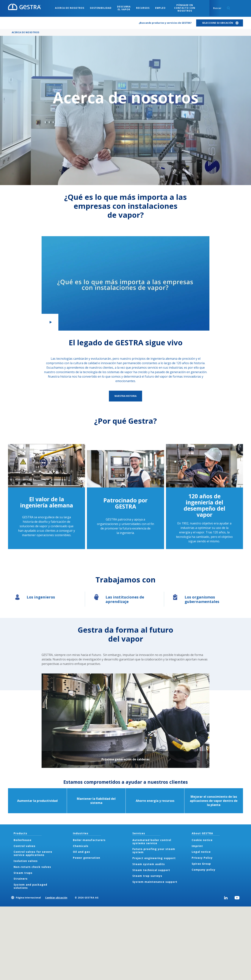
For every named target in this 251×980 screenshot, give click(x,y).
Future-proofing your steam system (154, 851)
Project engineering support (154, 858)
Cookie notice (202, 840)
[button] (125, 283)
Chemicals (81, 846)
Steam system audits (149, 864)
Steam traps (23, 873)
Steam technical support (151, 870)
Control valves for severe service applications (33, 853)
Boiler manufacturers (89, 840)
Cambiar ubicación (56, 898)
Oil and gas (81, 852)
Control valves (25, 846)
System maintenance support (155, 882)
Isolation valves (26, 861)
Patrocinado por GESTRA (125, 503)
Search (228, 8)
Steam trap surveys (147, 876)
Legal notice (201, 852)
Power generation (87, 858)
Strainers (21, 879)
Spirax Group (201, 864)
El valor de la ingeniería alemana (47, 502)
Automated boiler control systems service (152, 842)
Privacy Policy (202, 858)
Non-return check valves (32, 867)
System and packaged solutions (30, 886)
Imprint (197, 846)
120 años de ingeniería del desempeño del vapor (204, 505)
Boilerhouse (23, 840)
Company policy (204, 870)
